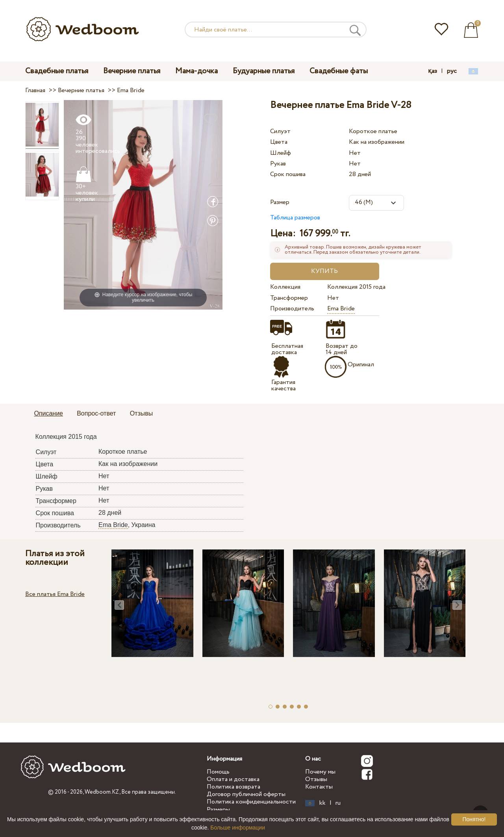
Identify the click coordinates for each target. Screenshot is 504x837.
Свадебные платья (57, 71)
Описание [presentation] (48, 413)
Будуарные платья (264, 71)
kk (322, 803)
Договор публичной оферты (246, 794)
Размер (280, 202)
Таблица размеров (295, 218)
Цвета (279, 142)
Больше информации (238, 828)
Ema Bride (341, 309)
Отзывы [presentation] (142, 413)
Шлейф (281, 153)
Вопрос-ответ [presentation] (96, 413)
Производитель (292, 309)
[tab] (48, 414)
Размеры (218, 810)
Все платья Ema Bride (55, 594)
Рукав (278, 164)
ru (338, 803)
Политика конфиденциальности (251, 802)
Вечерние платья (132, 71)
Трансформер (289, 298)
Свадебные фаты (339, 71)
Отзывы (316, 779)
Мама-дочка (196, 71)
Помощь (218, 772)
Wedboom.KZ (102, 792)
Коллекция (285, 287)
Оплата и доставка (233, 779)
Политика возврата (233, 787)
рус (452, 71)
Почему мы (320, 772)
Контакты (319, 787)
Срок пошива (288, 174)
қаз (433, 71)
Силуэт (280, 131)
